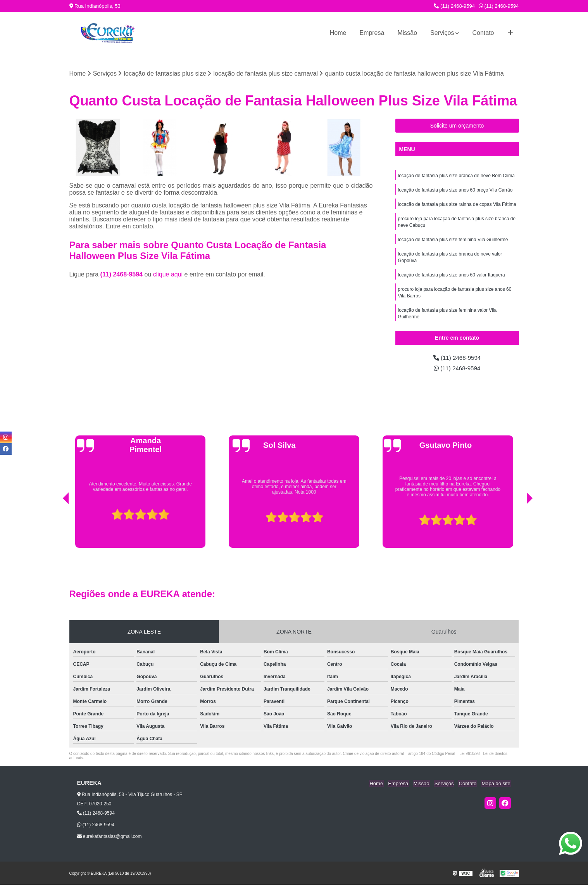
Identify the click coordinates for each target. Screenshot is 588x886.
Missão (407, 33)
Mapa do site (497, 784)
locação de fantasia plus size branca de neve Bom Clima (457, 176)
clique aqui (168, 275)
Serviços (442, 33)
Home (338, 33)
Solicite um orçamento (457, 126)
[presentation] (55, 529)
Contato (483, 33)
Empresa (372, 33)
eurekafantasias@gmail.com (109, 838)
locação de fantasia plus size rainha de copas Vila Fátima (457, 206)
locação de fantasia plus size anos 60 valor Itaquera (452, 278)
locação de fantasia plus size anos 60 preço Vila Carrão (455, 191)
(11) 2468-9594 (454, 6)
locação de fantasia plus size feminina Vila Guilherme (453, 242)
